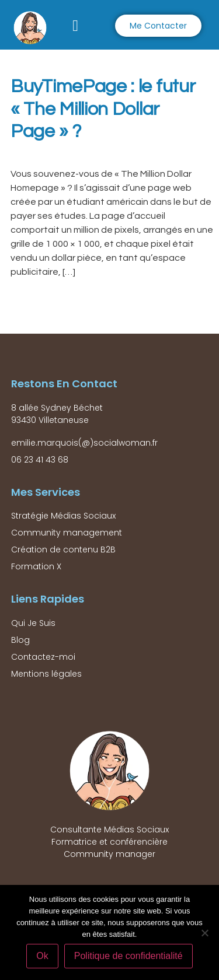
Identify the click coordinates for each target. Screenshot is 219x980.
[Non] (204, 933)
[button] (76, 26)
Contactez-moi (43, 657)
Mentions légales (46, 674)
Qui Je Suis (33, 623)
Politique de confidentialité (128, 956)
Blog (20, 640)
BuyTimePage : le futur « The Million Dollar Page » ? (103, 109)
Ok (42, 956)
